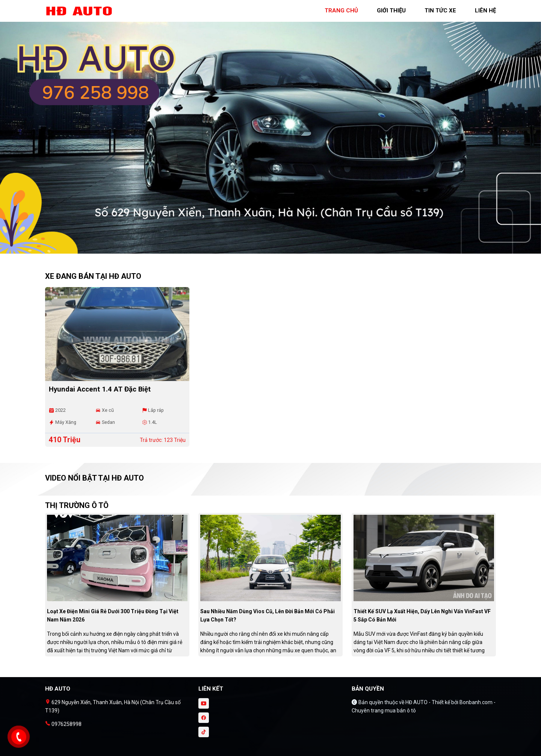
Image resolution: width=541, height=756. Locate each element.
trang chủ (341, 11)
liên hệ (485, 11)
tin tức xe (440, 11)
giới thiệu (391, 11)
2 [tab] (274, 250)
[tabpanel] (270, 131)
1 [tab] (267, 250)
